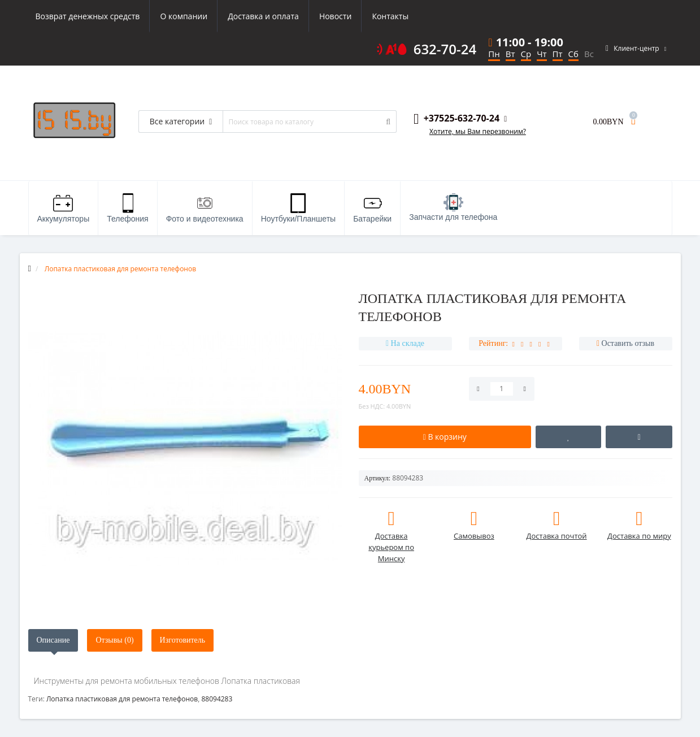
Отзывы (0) (114, 640)
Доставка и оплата (263, 16)
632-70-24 (445, 49)
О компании (184, 16)
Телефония (127, 208)
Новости (335, 16)
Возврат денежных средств (88, 16)
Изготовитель (183, 640)
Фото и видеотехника (205, 208)
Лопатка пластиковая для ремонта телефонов (122, 699)
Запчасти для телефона (453, 207)
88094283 (217, 699)
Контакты (390, 16)
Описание (53, 640)
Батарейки (372, 208)
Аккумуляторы (64, 208)
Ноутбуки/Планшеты (298, 208)
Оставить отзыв (628, 343)
